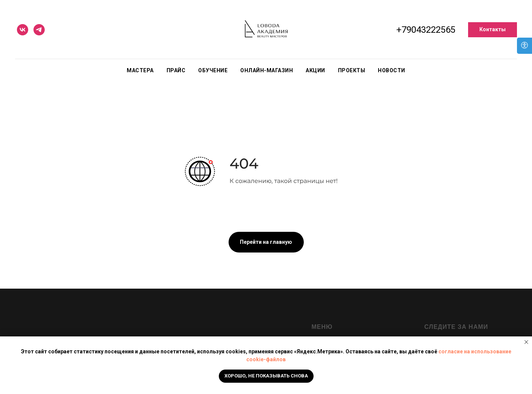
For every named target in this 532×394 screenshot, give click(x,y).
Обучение (213, 70)
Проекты (352, 70)
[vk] (23, 30)
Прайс (176, 70)
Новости (392, 70)
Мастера (140, 70)
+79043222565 (426, 30)
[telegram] (39, 30)
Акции (315, 70)
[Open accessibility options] (524, 46)
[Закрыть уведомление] (526, 342)
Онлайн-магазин (267, 70)
